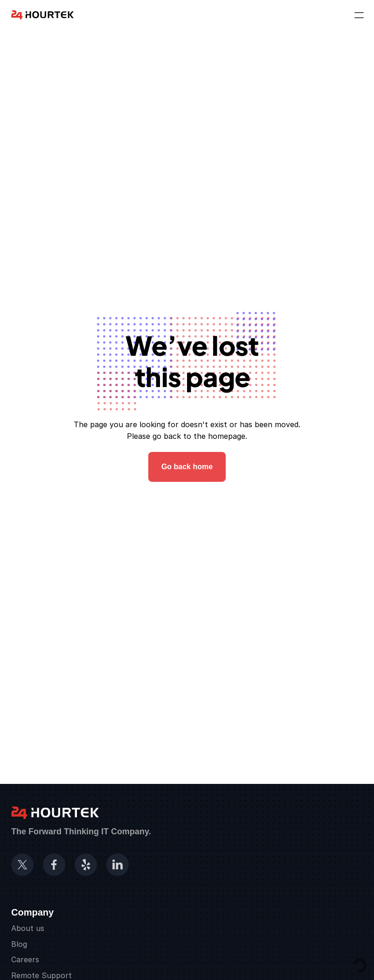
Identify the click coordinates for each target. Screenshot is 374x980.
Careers (25, 959)
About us (28, 928)
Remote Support (42, 975)
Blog (19, 944)
